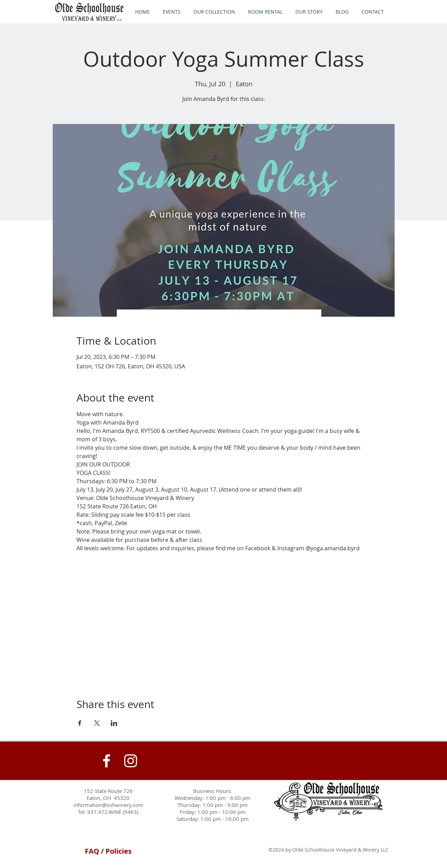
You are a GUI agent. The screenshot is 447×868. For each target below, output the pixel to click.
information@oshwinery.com (108, 805)
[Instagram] (131, 761)
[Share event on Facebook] (80, 723)
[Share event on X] (97, 723)
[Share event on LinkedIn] (114, 723)
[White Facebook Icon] (107, 761)
